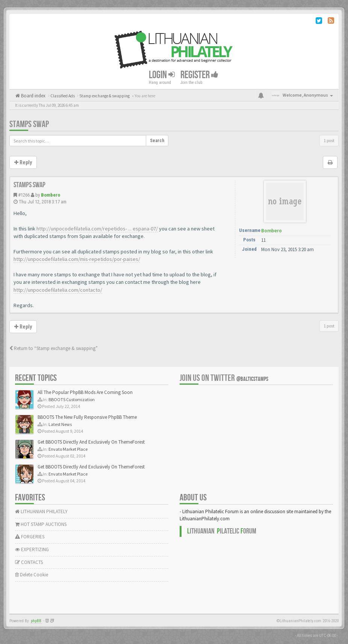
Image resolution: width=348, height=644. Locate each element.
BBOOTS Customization (72, 399)
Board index (33, 96)
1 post (329, 140)
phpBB (36, 621)
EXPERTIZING (32, 549)
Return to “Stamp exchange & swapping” (54, 348)
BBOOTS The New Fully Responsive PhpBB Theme (87, 417)
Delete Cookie (32, 575)
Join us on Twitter (224, 378)
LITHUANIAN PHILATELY (41, 511)
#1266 (24, 195)
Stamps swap (29, 124)
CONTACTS (29, 562)
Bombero (51, 195)
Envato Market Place (68, 449)
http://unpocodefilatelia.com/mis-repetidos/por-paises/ (77, 259)
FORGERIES (30, 537)
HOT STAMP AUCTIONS (41, 524)
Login (162, 75)
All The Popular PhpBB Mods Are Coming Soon (85, 392)
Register (199, 75)
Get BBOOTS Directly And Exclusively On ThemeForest (91, 442)
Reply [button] (23, 162)
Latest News (60, 424)
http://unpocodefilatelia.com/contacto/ (58, 290)
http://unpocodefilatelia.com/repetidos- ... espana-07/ (97, 229)
